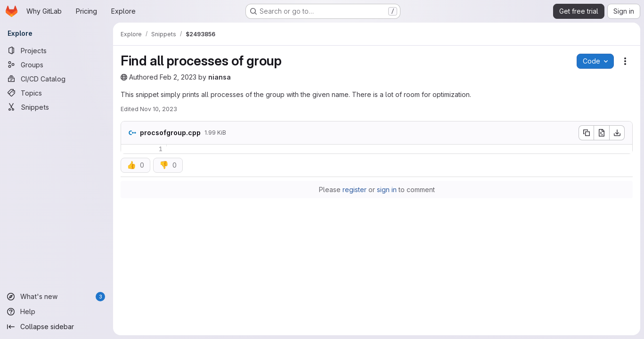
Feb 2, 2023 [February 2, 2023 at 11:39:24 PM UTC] (178, 77)
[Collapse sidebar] (57, 327)
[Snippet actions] (625, 61)
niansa (220, 77)
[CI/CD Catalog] (57, 79)
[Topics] (57, 93)
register (355, 190)
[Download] (617, 133)
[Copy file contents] (586, 133)
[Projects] (57, 50)
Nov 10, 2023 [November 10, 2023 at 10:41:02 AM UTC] (159, 109)
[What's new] (57, 297)
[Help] (57, 312)
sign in (387, 190)
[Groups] (57, 65)
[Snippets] (57, 107)
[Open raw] (602, 133)
